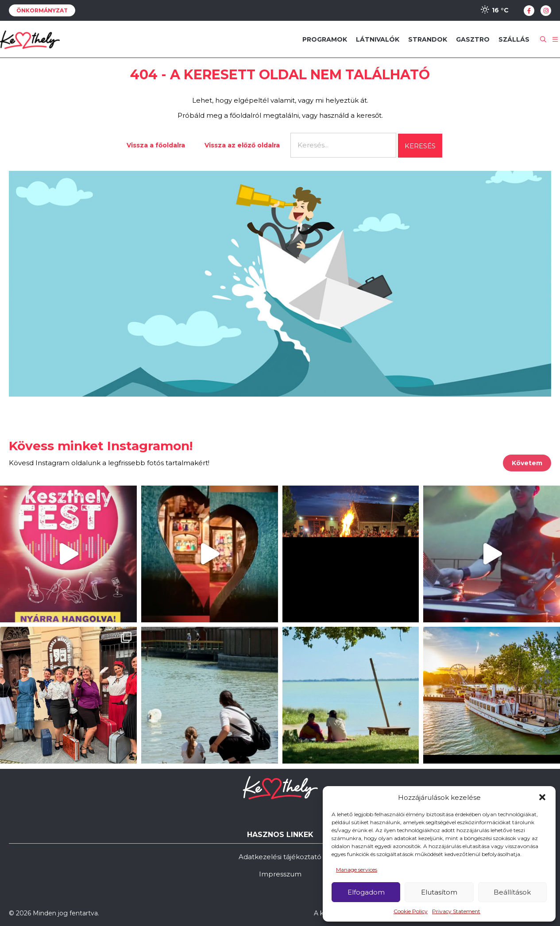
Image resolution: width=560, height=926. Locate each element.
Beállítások (512, 892)
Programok (325, 39)
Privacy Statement (456, 911)
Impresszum (280, 874)
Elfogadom (366, 892)
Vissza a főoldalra (156, 145)
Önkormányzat (42, 10)
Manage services (357, 870)
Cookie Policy (411, 911)
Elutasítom (439, 892)
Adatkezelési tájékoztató (280, 857)
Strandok (428, 39)
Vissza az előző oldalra (242, 145)
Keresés (420, 146)
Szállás (514, 39)
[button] (542, 797)
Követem (527, 463)
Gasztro (473, 39)
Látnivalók (378, 39)
